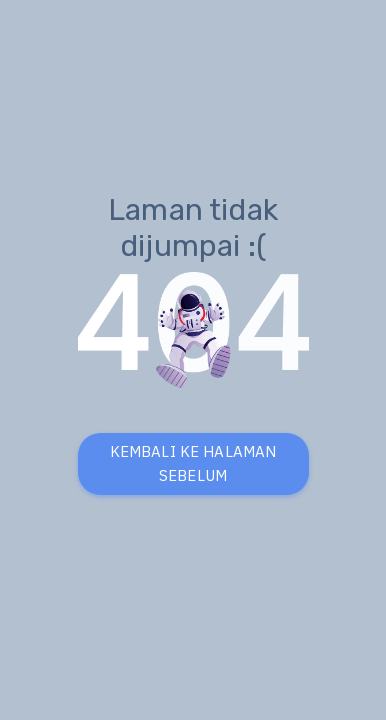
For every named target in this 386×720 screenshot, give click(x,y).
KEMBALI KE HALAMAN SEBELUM (193, 463)
